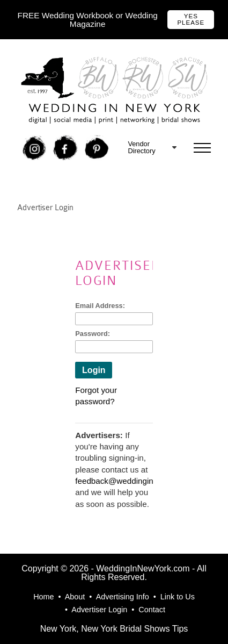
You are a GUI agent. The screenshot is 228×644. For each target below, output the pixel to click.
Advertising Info (123, 597)
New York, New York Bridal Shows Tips (114, 629)
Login (94, 370)
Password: (93, 334)
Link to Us (178, 597)
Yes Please (191, 19)
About (75, 597)
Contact (152, 610)
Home (43, 597)
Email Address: (100, 306)
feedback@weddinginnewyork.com (138, 481)
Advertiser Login (99, 610)
